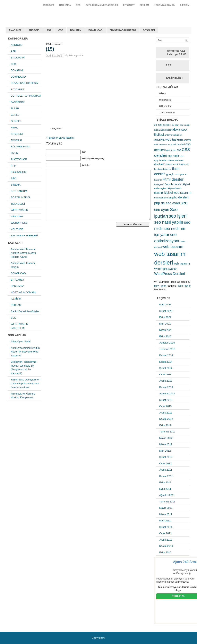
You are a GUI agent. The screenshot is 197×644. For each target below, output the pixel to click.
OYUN (14, 153)
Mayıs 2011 (166, 508)
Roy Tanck (160, 286)
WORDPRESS (19, 223)
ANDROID (34, 30)
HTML (14, 128)
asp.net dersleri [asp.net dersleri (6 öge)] (176, 144)
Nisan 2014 (166, 362)
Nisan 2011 (166, 514)
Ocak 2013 (165, 406)
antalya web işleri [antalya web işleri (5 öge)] (173, 135)
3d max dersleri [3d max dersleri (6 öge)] (163, 125)
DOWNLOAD (96, 30)
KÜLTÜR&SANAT (21, 147)
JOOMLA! (16, 140)
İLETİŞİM (185, 5)
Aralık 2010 (166, 540)
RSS (168, 65)
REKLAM (144, 5)
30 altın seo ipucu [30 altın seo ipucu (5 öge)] (180, 125)
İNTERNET (17, 134)
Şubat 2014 (166, 368)
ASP (49, 30)
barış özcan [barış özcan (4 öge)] (171, 150)
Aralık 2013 (166, 381)
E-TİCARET (129, 5)
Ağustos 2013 (167, 393)
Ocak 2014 (165, 374)
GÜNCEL (16, 121)
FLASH (15, 108)
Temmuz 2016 (167, 349)
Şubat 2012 (166, 457)
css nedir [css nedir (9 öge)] (174, 156)
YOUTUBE (17, 229)
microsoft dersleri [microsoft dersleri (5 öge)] (163, 198)
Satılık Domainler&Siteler (102, 5)
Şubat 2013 (166, 400)
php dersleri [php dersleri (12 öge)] (180, 197)
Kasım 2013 (166, 387)
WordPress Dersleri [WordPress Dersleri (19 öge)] (170, 274)
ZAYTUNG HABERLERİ (24, 235)
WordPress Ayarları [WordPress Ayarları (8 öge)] (166, 269)
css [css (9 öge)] (179, 150)
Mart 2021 (165, 324)
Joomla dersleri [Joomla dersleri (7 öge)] (174, 184)
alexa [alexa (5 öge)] (157, 130)
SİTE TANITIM (19, 191)
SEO (78, 5)
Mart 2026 (165, 305)
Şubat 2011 (166, 527)
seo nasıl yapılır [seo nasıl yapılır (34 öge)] (169, 222)
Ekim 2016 (165, 336)
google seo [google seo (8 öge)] (173, 174)
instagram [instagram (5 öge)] (159, 184)
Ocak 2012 (165, 463)
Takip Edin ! (174, 78)
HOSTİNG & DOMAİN (165, 5)
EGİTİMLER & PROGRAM (26, 96)
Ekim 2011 (165, 482)
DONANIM (76, 30)
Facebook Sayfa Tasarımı (61, 138)
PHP (13, 166)
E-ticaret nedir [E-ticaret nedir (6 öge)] (171, 164)
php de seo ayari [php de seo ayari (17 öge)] (167, 203)
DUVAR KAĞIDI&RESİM (123, 30)
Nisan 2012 (166, 444)
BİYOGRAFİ (18, 58)
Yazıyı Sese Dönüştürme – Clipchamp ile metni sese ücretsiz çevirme (26, 383)
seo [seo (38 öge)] (184, 203)
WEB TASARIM (20, 210)
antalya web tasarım (31, 15)
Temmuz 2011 (167, 502)
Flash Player (184, 286)
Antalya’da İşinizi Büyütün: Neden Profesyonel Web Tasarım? (26, 352)
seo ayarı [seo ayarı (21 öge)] (162, 210)
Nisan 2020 (166, 330)
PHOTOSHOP (19, 159)
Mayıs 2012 (166, 438)
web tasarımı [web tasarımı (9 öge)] (182, 264)
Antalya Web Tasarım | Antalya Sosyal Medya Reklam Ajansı (23, 253)
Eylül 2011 (165, 489)
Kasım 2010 (166, 546)
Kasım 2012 (166, 419)
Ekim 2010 (165, 552)
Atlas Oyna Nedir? (21, 341)
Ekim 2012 (165, 425)
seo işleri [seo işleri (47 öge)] (178, 216)
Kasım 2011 (166, 476)
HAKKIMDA (65, 5)
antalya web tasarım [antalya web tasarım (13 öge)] (168, 139)
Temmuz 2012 (167, 432)
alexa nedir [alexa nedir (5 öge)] (166, 130)
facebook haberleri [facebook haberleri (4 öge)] (163, 169)
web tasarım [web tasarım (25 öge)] (173, 247)
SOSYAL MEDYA (20, 197)
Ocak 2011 (165, 533)
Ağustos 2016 (167, 343)
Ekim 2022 (165, 317)
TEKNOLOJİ (18, 204)
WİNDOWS (17, 217)
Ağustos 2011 (167, 495)
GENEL (15, 115)
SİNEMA (16, 185)
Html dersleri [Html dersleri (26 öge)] (173, 179)
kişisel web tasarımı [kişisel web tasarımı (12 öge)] (178, 193)
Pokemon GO (18, 172)
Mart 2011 (165, 521)
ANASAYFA (48, 5)
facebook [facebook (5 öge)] (184, 164)
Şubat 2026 (166, 311)
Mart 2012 (165, 451)
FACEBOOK (18, 102)
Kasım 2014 (166, 355)
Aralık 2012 (166, 413)
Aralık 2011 (166, 470)
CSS (61, 30)
